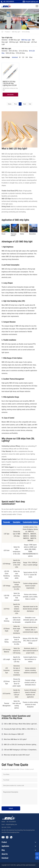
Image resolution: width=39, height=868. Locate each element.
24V (27, 57)
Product (4, 842)
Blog (3, 850)
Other (31, 57)
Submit (11, 808)
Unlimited (4, 40)
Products (7, 32)
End (30, 104)
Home (10, 104)
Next (25, 104)
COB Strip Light (14, 42)
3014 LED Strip (26, 32)
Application (5, 846)
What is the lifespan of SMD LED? (14, 734)
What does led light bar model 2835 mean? (17, 755)
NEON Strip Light (25, 42)
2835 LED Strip (13, 51)
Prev (16, 104)
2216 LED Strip (23, 51)
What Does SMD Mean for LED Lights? (15, 739)
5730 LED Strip (20, 53)
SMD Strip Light (16, 32)
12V (23, 57)
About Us (5, 854)
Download (5, 858)
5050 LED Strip (10, 53)
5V (20, 57)
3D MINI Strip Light (14, 40)
